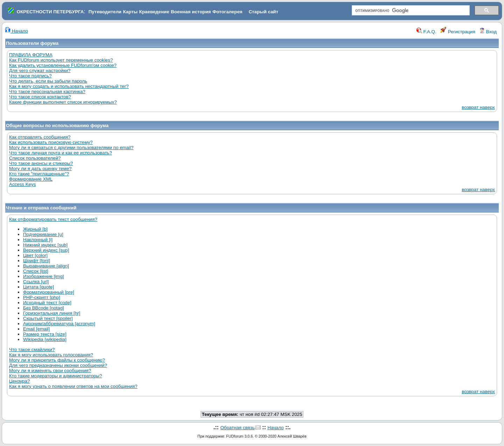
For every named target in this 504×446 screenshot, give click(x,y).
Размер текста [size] (45, 334)
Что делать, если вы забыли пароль (48, 81)
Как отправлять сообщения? (40, 137)
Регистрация (458, 32)
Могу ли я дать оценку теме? (40, 169)
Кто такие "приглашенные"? (39, 174)
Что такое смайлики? (32, 350)
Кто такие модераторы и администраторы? (55, 376)
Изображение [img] (44, 276)
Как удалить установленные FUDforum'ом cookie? (63, 65)
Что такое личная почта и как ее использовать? (61, 153)
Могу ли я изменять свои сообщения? (50, 371)
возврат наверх (478, 107)
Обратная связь (237, 428)
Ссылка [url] (36, 282)
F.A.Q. (426, 32)
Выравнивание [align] (46, 266)
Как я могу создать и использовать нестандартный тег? (69, 86)
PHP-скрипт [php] (42, 297)
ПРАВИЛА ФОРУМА (31, 55)
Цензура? (19, 381)
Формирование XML (31, 179)
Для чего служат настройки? (40, 71)
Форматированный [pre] (49, 292)
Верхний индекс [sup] (46, 250)
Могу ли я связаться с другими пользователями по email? (71, 148)
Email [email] (36, 329)
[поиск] (410, 11)
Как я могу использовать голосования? (51, 355)
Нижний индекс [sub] (45, 245)
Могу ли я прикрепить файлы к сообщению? (57, 360)
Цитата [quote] (38, 287)
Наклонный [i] (38, 240)
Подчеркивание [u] (43, 234)
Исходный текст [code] (47, 303)
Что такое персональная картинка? (47, 92)
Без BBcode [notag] (44, 308)
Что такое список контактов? (40, 97)
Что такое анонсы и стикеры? (41, 163)
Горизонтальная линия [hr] (52, 313)
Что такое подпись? (30, 76)
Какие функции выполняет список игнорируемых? (63, 102)
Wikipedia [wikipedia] (45, 339)
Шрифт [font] (37, 261)
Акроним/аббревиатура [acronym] (59, 324)
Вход (488, 32)
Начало (16, 31)
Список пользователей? (35, 158)
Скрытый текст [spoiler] (48, 318)
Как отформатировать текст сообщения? (53, 219)
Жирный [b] (35, 229)
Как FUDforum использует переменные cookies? (61, 60)
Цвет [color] (35, 255)
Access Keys (22, 184)
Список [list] (36, 271)
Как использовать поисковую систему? (51, 142)
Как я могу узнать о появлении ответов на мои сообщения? (73, 386)
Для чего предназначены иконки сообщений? (58, 365)
